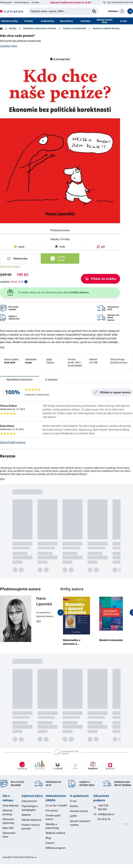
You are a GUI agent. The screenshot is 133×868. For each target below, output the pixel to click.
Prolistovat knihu (60, 230)
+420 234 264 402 (101, 807)
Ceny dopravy (10, 805)
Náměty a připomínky (52, 826)
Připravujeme (6, 2)
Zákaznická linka (9, 835)
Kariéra (74, 806)
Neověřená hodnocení (20, 380)
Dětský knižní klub (104, 21)
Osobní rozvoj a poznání (31, 827)
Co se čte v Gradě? (56, 805)
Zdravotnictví (29, 801)
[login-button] (116, 11)
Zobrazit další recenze (13, 442)
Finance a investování (74, 28)
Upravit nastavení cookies (80, 823)
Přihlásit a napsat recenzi (112, 392)
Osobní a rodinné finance (106, 28)
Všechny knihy (10, 21)
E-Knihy (28, 21)
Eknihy (13, 28)
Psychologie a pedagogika (30, 808)
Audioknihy (47, 21)
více (2, 347)
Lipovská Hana (9, 46)
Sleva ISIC (8, 828)
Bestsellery (66, 21)
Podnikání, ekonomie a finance (40, 28)
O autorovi (51, 380)
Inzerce (50, 843)
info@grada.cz (103, 814)
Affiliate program (56, 848)
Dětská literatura (31, 820)
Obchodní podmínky (8, 821)
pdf (101, 247)
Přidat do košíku (101, 279)
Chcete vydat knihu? (53, 817)
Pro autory (52, 810)
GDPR (73, 816)
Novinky (85, 21)
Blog (48, 838)
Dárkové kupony (22, 2)
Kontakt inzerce (79, 811)
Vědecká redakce (55, 833)
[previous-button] (61, 612)
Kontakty (35, 2)
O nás (123, 21)
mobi (60, 247)
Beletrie (26, 815)
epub (19, 247)
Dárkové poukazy (7, 812)
